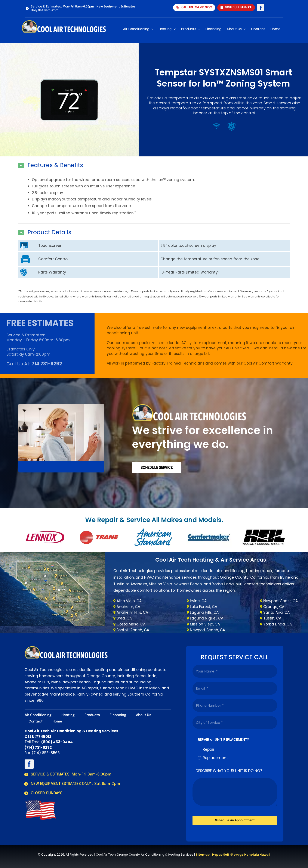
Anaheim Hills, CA (132, 612)
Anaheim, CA (128, 607)
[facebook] (261, 8)
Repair (209, 749)
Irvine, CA (198, 601)
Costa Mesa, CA (131, 624)
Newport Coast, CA (281, 601)
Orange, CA (274, 607)
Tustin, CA (272, 618)
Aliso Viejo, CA (129, 601)
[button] (154, 166)
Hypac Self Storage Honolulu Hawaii (241, 855)
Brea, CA (124, 618)
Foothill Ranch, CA (133, 630)
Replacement (215, 758)
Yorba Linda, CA (278, 624)
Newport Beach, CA (207, 630)
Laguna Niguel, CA (207, 618)
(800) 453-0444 (57, 742)
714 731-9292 (47, 364)
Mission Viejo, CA (205, 624)
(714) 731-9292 (38, 747)
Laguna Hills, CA (204, 612)
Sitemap (203, 855)
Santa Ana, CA (276, 612)
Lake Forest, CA (204, 607)
